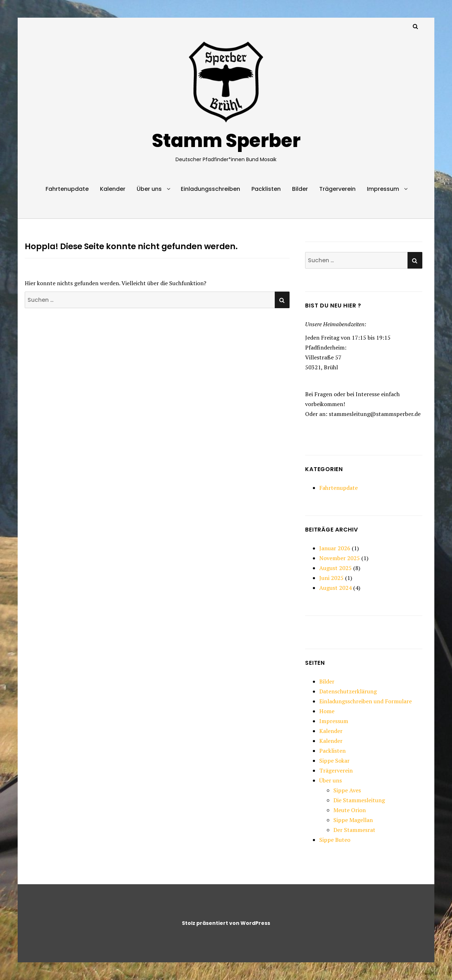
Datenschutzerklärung (348, 691)
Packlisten (266, 189)
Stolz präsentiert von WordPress (226, 923)
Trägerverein (337, 189)
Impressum (383, 189)
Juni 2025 (331, 578)
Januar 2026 (335, 548)
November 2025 (340, 558)
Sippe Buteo (335, 840)
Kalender (113, 189)
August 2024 (335, 588)
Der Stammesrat (354, 830)
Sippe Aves (347, 790)
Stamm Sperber (226, 140)
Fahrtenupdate (67, 189)
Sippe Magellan (353, 820)
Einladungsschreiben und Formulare (365, 701)
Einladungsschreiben (210, 189)
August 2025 (335, 568)
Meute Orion (350, 810)
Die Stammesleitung (359, 800)
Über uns (149, 189)
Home (327, 711)
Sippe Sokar (334, 761)
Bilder (300, 189)
